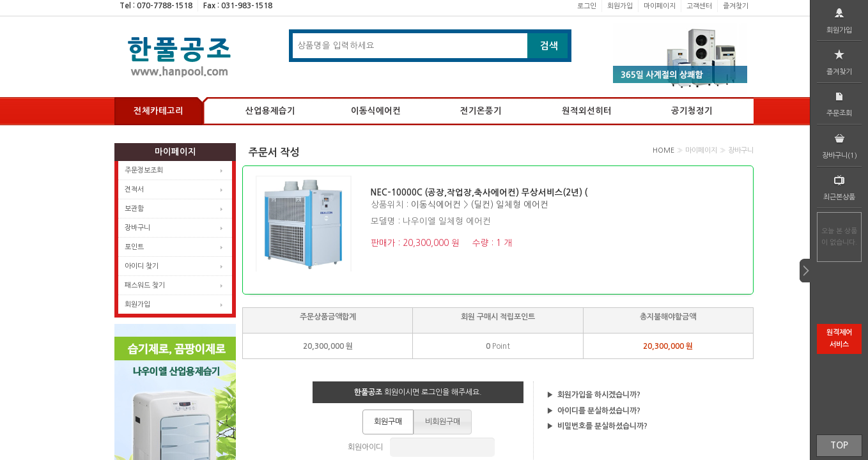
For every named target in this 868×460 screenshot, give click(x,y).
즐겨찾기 (736, 6)
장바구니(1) (839, 144)
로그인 (587, 6)
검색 (549, 46)
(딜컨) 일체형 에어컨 (509, 205)
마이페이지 (660, 6)
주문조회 (839, 103)
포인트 (134, 247)
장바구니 (137, 228)
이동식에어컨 (376, 111)
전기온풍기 (481, 111)
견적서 (134, 189)
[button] (388, 422)
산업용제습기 (270, 111)
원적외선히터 (587, 111)
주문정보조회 (144, 170)
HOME (663, 150)
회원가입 (620, 6)
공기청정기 (692, 111)
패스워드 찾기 (145, 285)
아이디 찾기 (142, 266)
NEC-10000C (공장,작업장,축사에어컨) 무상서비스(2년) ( (479, 193)
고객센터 (699, 6)
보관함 (134, 209)
